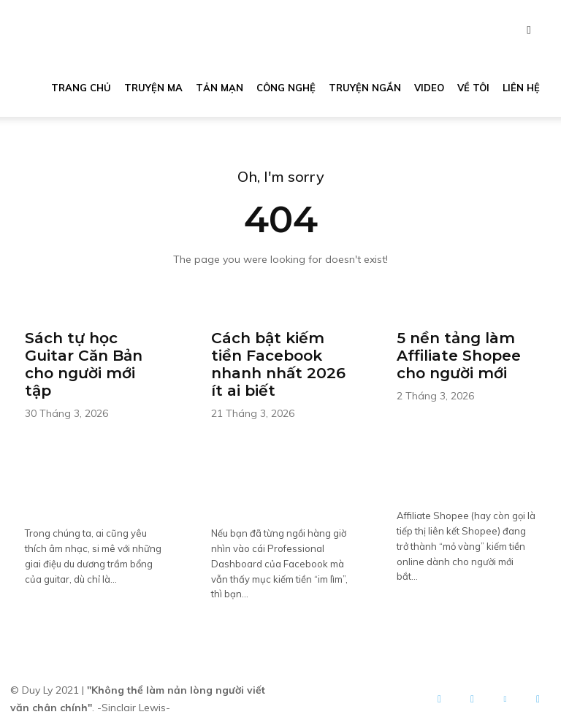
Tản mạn (220, 88)
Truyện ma (153, 88)
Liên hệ (521, 88)
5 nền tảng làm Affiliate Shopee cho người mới (459, 354)
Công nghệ (286, 88)
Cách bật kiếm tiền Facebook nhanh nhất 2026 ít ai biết (277, 363)
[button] (529, 30)
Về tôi (473, 88)
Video (429, 88)
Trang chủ (81, 88)
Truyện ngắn (365, 88)
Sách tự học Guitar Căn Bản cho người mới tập (83, 363)
